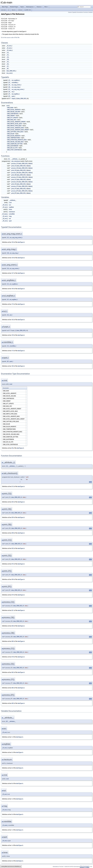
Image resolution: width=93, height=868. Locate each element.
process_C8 (15, 168)
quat (10, 221)
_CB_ (8, 59)
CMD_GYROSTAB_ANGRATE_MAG (17, 140)
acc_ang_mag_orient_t (18, 89)
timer (10, 209)
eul (10, 219)
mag (10, 216)
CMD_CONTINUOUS (13, 114)
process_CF (15, 186)
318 (13, 657)
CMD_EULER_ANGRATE (14, 136)
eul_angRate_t (16, 94)
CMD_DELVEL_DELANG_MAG (15, 142)
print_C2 (14, 166)
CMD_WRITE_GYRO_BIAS (14, 126)
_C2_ (8, 53)
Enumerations (80, 12)
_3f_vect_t (9, 46)
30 (12, 448)
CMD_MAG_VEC (12, 120)
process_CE (15, 182)
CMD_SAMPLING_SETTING (15, 144)
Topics (22, 7)
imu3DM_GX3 (28, 10)
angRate (11, 207)
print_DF (14, 193)
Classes (39, 7)
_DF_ (8, 69)
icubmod (20, 10)
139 (13, 258)
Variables (91, 12)
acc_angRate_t (16, 80)
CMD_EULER (11, 134)
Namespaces (30, 7)
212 (13, 486)
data (31, 164)
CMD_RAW (10, 108)
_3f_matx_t (10, 50)
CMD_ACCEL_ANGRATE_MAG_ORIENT (18, 130)
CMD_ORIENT (11, 116)
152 (13, 242)
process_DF (15, 191)
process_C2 (15, 164)
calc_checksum (16, 161)
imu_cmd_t (10, 73)
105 (13, 289)
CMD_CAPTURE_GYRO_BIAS (15, 132)
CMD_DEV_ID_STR (12, 148)
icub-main (3, 10)
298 (13, 533)
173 (13, 304)
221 (13, 610)
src (9, 10)
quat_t (13, 96)
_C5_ (8, 55)
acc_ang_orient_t (16, 85)
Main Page (5, 7)
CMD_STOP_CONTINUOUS (15, 150)
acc (10, 205)
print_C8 (14, 170)
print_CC (14, 179)
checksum (12, 212)
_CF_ (8, 66)
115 (13, 351)
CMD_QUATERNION (13, 146)
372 (13, 564)
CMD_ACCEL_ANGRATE (14, 110)
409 (13, 703)
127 (13, 273)
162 (13, 320)
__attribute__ (15, 159)
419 (13, 595)
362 (13, 672)
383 (13, 688)
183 (13, 366)
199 (13, 335)
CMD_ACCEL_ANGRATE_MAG (15, 128)
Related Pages (14, 7)
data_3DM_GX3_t (11, 71)
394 (13, 579)
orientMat (12, 214)
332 (13, 548)
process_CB (15, 173)
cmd (8, 106)
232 (13, 502)
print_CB (14, 175)
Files (46, 7)
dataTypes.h (21, 242)
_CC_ (8, 62)
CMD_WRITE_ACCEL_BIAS (14, 124)
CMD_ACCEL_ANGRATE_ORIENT (16, 122)
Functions (86, 12)
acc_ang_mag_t (16, 87)
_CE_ (8, 64)
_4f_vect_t (9, 48)
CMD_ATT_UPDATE (12, 118)
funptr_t (14, 99)
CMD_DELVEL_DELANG (14, 112)
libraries (14, 10)
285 (13, 641)
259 (13, 517)
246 (13, 626)
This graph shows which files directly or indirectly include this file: (20, 34)
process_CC (15, 177)
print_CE (14, 184)
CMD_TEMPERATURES (13, 138)
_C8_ (8, 57)
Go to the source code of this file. (10, 38)
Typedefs (74, 12)
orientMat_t (15, 83)
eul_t (13, 92)
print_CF (14, 189)
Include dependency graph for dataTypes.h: (14, 31)
